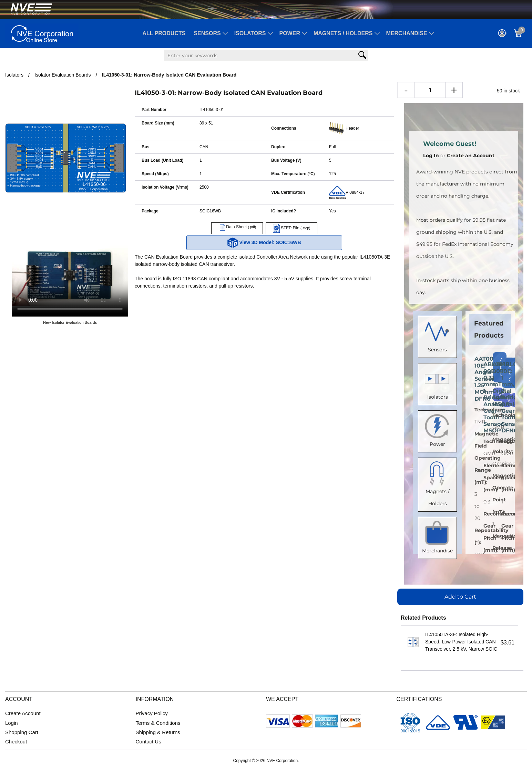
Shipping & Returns (158, 732)
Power (290, 33)
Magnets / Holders (343, 33)
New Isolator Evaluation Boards (70, 322)
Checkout (16, 742)
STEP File (292, 228)
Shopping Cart (22, 732)
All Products (164, 33)
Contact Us (149, 742)
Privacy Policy (152, 713)
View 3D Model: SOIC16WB (264, 243)
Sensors (207, 33)
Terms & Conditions (158, 723)
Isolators (250, 33)
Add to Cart (460, 597)
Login (12, 723)
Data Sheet (237, 227)
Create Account (23, 713)
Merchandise (407, 33)
